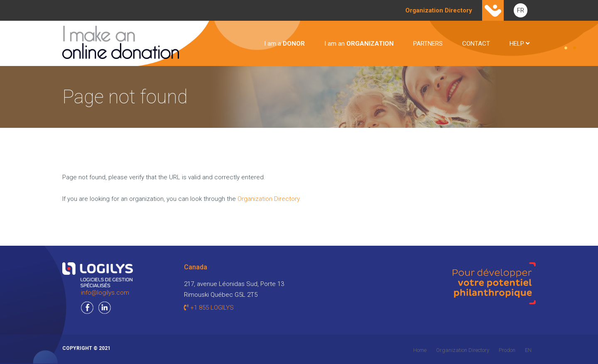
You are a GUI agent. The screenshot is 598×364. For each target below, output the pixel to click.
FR (521, 10)
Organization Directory (463, 350)
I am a (284, 44)
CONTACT (476, 44)
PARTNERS (428, 44)
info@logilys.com (105, 293)
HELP (520, 44)
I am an (359, 44)
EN (528, 350)
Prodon (507, 350)
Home (420, 350)
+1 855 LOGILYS (209, 308)
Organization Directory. (269, 199)
